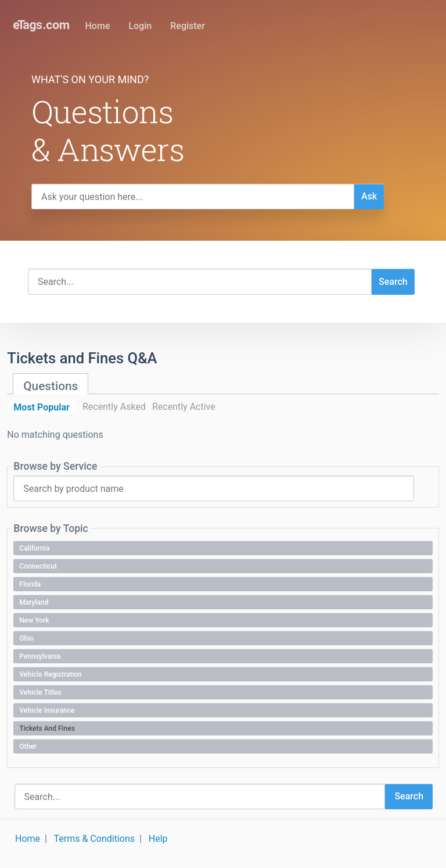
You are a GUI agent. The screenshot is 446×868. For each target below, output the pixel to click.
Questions (51, 386)
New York (34, 620)
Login (140, 26)
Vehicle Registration (50, 674)
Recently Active (184, 407)
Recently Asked (114, 407)
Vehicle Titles (40, 692)
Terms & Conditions (95, 839)
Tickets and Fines (47, 728)
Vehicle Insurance (47, 710)
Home (98, 26)
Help (158, 839)
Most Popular (42, 407)
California (34, 548)
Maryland (34, 602)
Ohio (26, 638)
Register (188, 26)
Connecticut (38, 566)
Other (28, 746)
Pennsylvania (40, 656)
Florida (30, 584)
